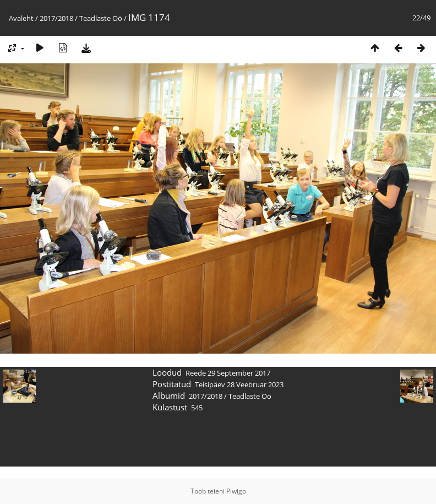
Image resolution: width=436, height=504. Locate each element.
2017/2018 (56, 18)
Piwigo (236, 491)
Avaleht (21, 18)
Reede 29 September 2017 (228, 373)
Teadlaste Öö (101, 18)
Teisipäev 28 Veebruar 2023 (239, 384)
